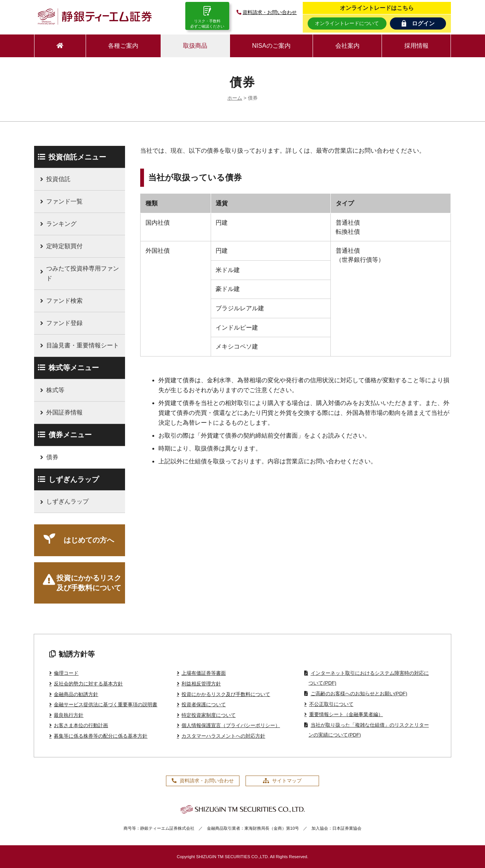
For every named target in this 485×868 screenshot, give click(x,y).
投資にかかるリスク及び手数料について (89, 583)
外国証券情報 (64, 412)
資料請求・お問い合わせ (266, 12)
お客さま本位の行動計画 (81, 725)
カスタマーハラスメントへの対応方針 (223, 736)
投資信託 (58, 179)
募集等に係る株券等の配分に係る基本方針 (101, 736)
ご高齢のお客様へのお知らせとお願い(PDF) (359, 694)
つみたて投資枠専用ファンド (83, 273)
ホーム (235, 98)
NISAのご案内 (271, 46)
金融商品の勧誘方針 (76, 694)
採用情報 (416, 46)
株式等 (55, 390)
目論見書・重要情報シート (83, 345)
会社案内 (347, 46)
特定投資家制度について (209, 715)
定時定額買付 (64, 246)
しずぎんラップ (67, 501)
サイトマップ (282, 781)
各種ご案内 (123, 46)
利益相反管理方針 (201, 684)
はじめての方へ (89, 540)
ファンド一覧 (64, 201)
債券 (52, 457)
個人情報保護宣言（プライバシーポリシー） (231, 725)
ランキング (61, 224)
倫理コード (66, 673)
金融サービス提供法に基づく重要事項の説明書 (106, 705)
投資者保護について (204, 705)
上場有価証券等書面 (204, 673)
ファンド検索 (64, 301)
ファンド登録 (64, 323)
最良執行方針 (69, 715)
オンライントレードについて (347, 23)
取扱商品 (195, 46)
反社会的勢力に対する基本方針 (88, 684)
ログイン (418, 23)
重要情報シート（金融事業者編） (346, 714)
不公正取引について (331, 704)
